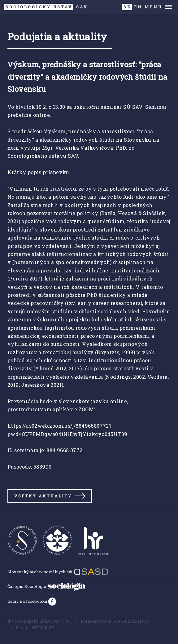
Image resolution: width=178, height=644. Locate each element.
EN (138, 7)
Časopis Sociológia (47, 586)
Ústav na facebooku (28, 601)
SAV (46, 7)
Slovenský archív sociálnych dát (58, 572)
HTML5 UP (43, 628)
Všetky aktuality (43, 496)
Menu (153, 7)
